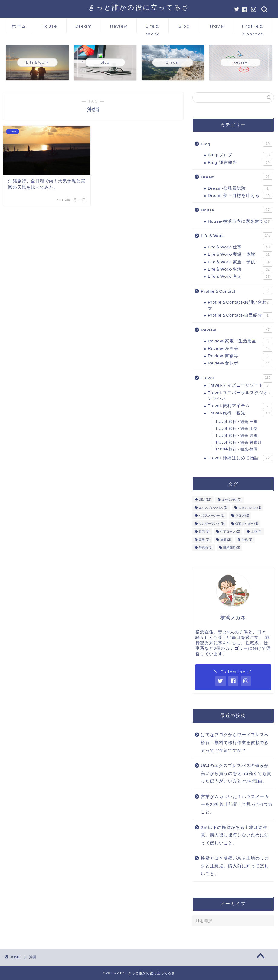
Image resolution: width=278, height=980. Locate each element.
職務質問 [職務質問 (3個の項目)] (232, 548)
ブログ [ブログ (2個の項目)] (242, 516)
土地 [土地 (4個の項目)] (256, 532)
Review (119, 26)
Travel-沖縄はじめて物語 (240, 458)
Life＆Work (153, 28)
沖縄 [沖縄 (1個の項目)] (247, 540)
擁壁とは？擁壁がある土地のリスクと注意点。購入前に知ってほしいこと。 (235, 866)
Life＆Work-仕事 (240, 247)
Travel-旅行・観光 (240, 413)
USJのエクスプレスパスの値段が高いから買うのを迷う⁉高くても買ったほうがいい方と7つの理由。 (236, 773)
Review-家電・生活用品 (240, 341)
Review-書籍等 (240, 356)
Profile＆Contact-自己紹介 (240, 315)
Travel (217, 26)
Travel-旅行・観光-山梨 (237, 429)
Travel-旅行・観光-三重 (237, 422)
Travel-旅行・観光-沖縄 (237, 436)
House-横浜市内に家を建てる (240, 221)
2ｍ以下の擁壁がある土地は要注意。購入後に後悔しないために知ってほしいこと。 (235, 835)
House (49, 26)
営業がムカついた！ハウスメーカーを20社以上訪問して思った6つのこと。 (237, 804)
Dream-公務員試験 (240, 188)
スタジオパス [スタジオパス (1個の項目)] (250, 508)
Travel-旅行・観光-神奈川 (239, 443)
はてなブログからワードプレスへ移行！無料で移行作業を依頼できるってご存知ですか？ (235, 742)
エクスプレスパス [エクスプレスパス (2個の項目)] (213, 508)
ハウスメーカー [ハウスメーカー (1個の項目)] (212, 516)
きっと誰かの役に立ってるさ (139, 7)
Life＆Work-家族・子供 (240, 262)
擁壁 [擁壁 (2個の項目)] (226, 540)
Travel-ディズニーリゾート (240, 385)
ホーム (19, 26)
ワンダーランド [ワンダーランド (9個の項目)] (212, 524)
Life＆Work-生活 (240, 269)
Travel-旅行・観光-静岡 (237, 449)
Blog (184, 26)
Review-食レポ (240, 363)
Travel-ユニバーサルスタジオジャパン (240, 395)
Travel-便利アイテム (240, 406)
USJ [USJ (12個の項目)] (205, 500)
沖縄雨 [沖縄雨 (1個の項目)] (206, 548)
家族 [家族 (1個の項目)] (204, 540)
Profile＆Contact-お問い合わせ (240, 305)
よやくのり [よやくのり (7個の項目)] (232, 500)
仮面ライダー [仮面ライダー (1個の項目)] (247, 524)
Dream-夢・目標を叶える (240, 196)
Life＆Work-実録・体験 (240, 254)
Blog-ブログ (240, 155)
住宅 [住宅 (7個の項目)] (204, 532)
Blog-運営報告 (240, 163)
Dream (84, 26)
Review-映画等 (240, 349)
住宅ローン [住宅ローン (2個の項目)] (230, 532)
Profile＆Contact (253, 28)
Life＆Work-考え (240, 277)
